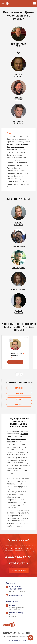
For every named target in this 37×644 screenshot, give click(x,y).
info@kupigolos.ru (19, 563)
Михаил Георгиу (14, 144)
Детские (19, 399)
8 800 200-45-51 (19, 557)
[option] (15, 352)
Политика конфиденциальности (18, 640)
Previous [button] (17, 374)
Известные (19, 405)
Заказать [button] (15, 362)
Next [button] (21, 374)
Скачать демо (15, 358)
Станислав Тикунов (15, 353)
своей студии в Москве (18, 481)
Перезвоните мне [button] (19, 571)
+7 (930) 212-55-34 (16, 589)
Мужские (19, 388)
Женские (19, 394)
